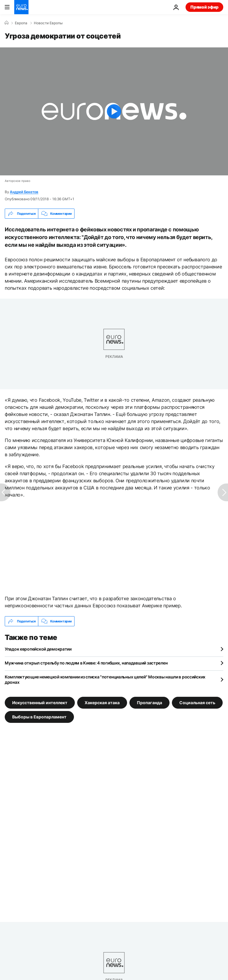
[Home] (7, 23)
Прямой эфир (204, 7)
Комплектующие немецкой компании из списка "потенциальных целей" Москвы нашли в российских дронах (105, 679)
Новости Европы (48, 23)
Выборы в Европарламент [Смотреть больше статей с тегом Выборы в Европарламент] (39, 717)
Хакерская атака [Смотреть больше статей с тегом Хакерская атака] (102, 703)
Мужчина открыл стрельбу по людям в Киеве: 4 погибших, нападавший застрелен (86, 663)
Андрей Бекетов (24, 192)
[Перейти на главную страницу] (21, 7)
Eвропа (21, 23)
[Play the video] (114, 111)
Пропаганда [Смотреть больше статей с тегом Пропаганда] (149, 703)
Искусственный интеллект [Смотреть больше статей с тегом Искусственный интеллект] (40, 703)
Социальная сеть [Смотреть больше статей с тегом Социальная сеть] (197, 703)
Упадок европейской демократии (38, 649)
